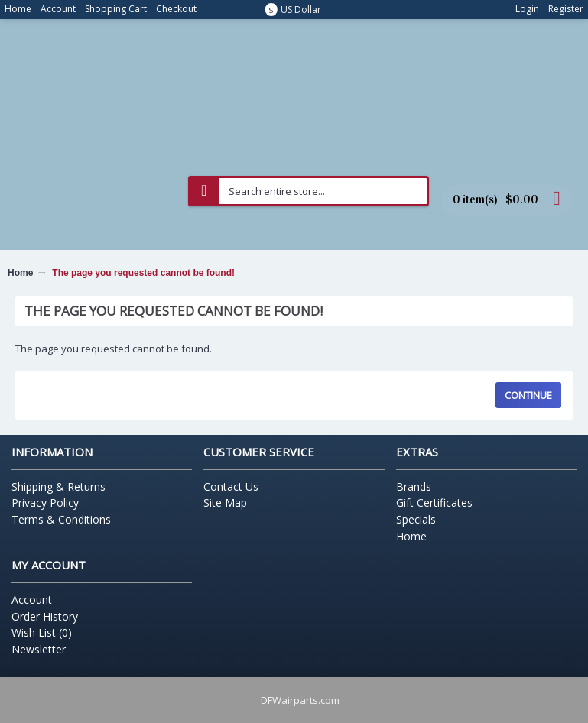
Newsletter (39, 649)
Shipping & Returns (58, 486)
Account (32, 600)
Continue (528, 395)
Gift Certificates (434, 503)
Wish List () (42, 632)
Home (20, 273)
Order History (45, 616)
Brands (414, 486)
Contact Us (231, 486)
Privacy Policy (45, 503)
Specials (416, 519)
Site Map (225, 503)
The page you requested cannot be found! (143, 273)
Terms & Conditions (61, 519)
